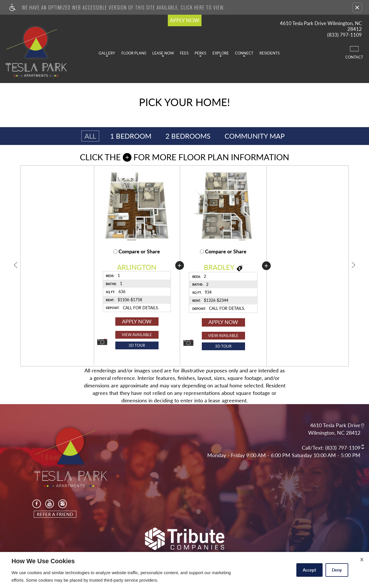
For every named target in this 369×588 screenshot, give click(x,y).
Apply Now (137, 321)
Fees (184, 53)
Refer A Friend (55, 514)
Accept (309, 570)
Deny (337, 570)
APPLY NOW (185, 20)
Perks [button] (200, 54)
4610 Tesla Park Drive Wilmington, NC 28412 (321, 26)
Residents (270, 53)
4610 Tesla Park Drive (335, 425)
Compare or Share (137, 251)
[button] (357, 7)
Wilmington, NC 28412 (334, 433)
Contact (354, 52)
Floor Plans (134, 53)
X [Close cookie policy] (362, 559)
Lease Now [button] (163, 54)
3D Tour (137, 345)
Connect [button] (244, 54)
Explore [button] (221, 54)
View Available (137, 335)
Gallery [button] (107, 54)
